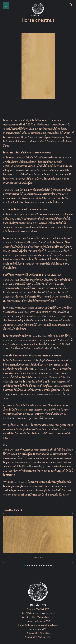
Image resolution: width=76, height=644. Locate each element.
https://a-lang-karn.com (42, 617)
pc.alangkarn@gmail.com (45, 625)
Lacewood (38, 557)
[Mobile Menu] (6, 5)
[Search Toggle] (71, 5)
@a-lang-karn (49, 613)
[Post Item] (38, 535)
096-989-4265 (43, 609)
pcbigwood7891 (43, 621)
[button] (25, 566)
